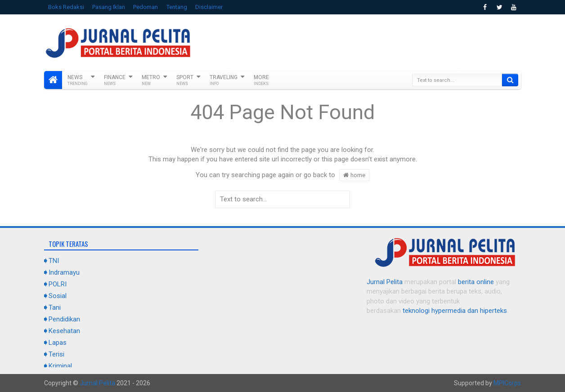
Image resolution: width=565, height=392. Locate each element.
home (354, 175)
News (78, 80)
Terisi (56, 354)
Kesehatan (64, 331)
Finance (115, 80)
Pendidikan (64, 319)
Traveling (224, 80)
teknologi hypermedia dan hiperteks (455, 311)
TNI (54, 261)
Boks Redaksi (66, 7)
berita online (476, 282)
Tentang (177, 7)
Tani (55, 307)
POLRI (58, 284)
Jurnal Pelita (385, 282)
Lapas (58, 343)
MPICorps (507, 383)
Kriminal (60, 366)
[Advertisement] (357, 41)
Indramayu (64, 272)
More (261, 80)
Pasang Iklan (109, 7)
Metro (151, 80)
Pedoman (146, 7)
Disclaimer (209, 7)
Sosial (58, 296)
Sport (185, 80)
